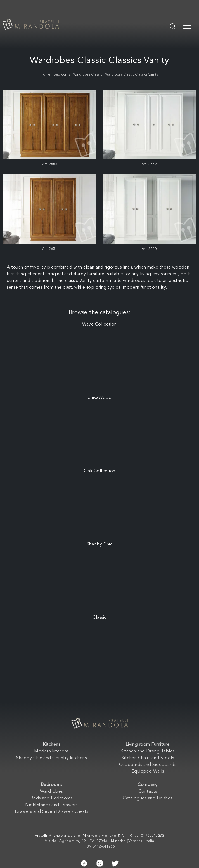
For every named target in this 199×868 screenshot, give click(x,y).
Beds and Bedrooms (52, 798)
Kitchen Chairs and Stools (148, 758)
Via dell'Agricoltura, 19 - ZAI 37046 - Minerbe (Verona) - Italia (100, 841)
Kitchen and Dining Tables (148, 751)
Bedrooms (62, 75)
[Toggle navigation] (187, 25)
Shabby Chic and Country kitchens (51, 758)
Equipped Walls (148, 771)
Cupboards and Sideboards (148, 765)
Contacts (148, 792)
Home (46, 75)
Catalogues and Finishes (148, 798)
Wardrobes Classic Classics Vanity (132, 75)
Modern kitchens (51, 751)
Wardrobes (51, 792)
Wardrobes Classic (88, 75)
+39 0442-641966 (100, 847)
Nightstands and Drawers (51, 805)
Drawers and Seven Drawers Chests (52, 812)
